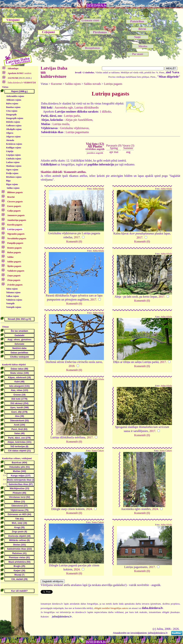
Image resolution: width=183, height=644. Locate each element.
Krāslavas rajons (14, 144)
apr (111, 152)
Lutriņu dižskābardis (86, 107)
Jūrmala (10, 140)
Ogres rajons (12, 170)
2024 (89, 509)
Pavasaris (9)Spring (114, 147)
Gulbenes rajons (14, 126)
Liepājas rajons (13, 155)
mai (116, 152)
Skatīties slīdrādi (51, 172)
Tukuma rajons (13, 292)
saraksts (19, 73)
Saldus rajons (13, 188)
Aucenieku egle (64, 107)
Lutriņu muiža (61, 124)
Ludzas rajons (13, 162)
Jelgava (10, 133)
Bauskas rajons (13, 107)
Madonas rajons (14, 166)
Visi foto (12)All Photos (95, 146)
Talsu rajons (12, 289)
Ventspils (10, 303)
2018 (72, 366)
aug (128, 152)
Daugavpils (11, 115)
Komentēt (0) (74, 241)
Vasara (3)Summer (128, 147)
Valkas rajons (13, 296)
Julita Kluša (98, 189)
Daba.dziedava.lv (22, 83)
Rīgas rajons (12, 184)
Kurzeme (57, 84)
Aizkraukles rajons (15, 96)
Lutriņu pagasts (113, 84)
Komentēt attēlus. (75, 172)
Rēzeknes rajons (14, 177)
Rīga (8, 181)
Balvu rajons (12, 104)
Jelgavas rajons (13, 137)
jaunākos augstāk (95, 153)
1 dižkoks (105, 112)
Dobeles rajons (13, 122)
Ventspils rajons (14, 307)
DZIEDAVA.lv (96, 6)
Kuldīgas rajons (14, 148)
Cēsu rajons (12, 111)
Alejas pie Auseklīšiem (79, 120)
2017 (77, 237)
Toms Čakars (98, 451)
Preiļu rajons (12, 173)
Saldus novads (93, 84)
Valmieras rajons (14, 300)
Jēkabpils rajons (14, 129)
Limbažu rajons (14, 159)
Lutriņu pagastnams (77, 132)
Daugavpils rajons (15, 118)
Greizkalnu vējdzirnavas (74, 128)
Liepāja (10, 151)
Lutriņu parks (72, 116)
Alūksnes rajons (14, 100)
